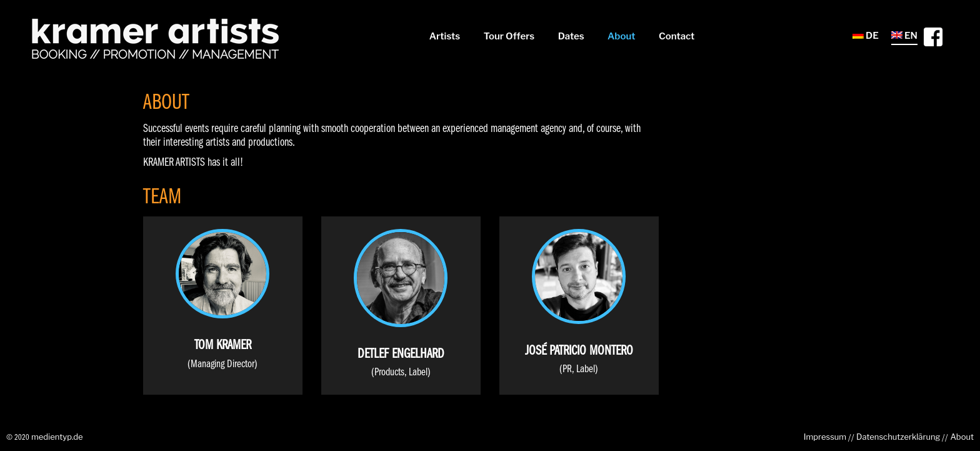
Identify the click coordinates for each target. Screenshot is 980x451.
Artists (445, 36)
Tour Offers (509, 36)
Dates (571, 36)
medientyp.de (57, 437)
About (622, 36)
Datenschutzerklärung (898, 437)
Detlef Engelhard (401, 354)
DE (866, 36)
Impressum (825, 437)
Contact (677, 36)
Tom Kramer (223, 346)
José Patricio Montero (579, 351)
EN (904, 36)
